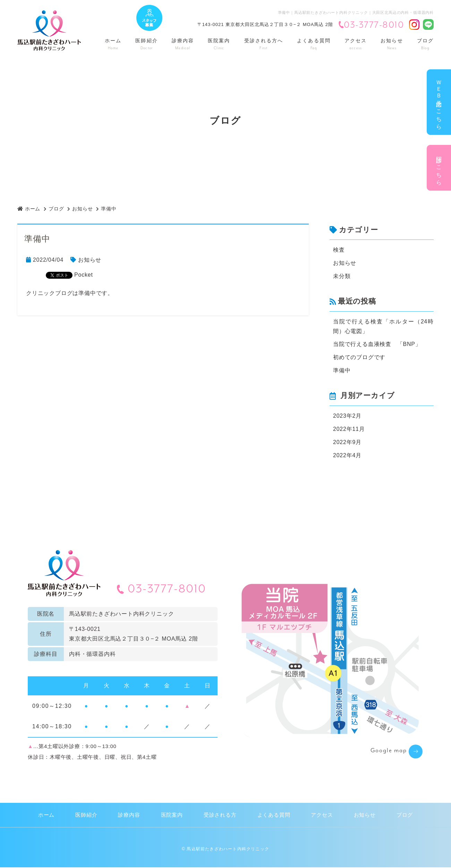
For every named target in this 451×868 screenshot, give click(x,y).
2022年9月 (347, 442)
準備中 (342, 371)
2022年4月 (347, 456)
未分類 (342, 276)
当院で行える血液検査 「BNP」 (377, 344)
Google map (389, 752)
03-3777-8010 (371, 25)
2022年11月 (349, 429)
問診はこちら (439, 168)
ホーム (113, 44)
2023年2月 (347, 416)
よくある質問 (314, 44)
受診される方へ (264, 44)
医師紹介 (146, 44)
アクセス (356, 44)
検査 (339, 250)
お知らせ (392, 44)
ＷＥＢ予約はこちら (439, 102)
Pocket (84, 275)
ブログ (425, 44)
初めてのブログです (359, 358)
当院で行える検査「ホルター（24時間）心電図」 (383, 326)
